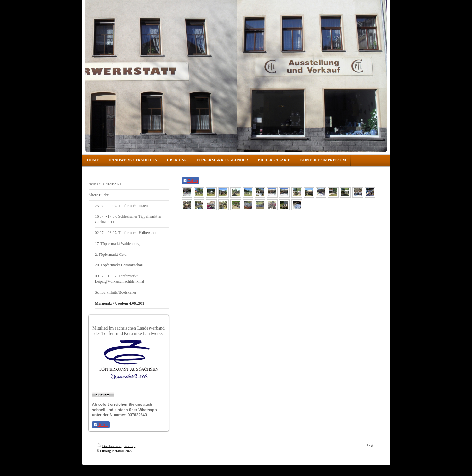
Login (371, 445)
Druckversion (109, 446)
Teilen (101, 425)
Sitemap (130, 446)
